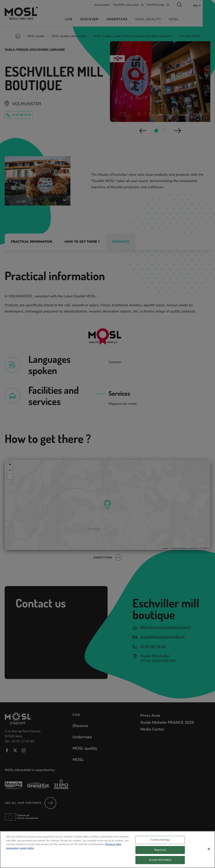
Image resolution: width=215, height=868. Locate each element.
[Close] (209, 851)
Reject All (160, 852)
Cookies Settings (160, 842)
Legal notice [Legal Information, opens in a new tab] (27, 851)
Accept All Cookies (160, 862)
